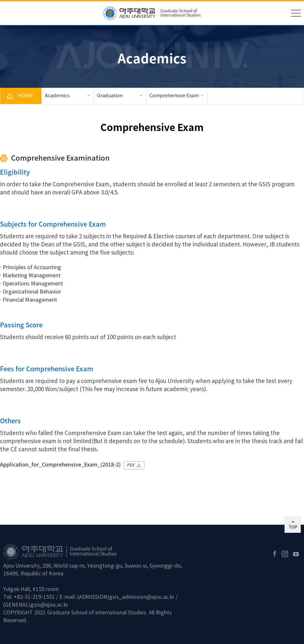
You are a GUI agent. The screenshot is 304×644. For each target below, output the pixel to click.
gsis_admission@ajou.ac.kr (142, 597)
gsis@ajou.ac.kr (49, 605)
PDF (131, 465)
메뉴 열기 (296, 13)
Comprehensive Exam (174, 96)
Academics (57, 96)
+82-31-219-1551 (34, 597)
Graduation (110, 96)
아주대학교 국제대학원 (152, 13)
